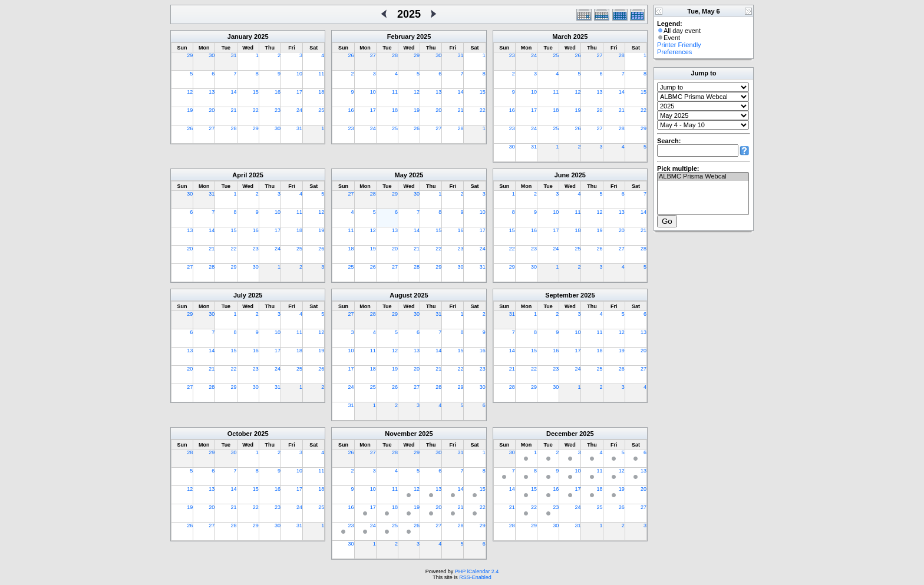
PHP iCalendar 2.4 (477, 571)
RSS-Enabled (475, 577)
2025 (261, 37)
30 (212, 55)
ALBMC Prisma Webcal (703, 177)
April (240, 175)
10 (299, 74)
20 (212, 110)
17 (299, 92)
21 (234, 110)
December (562, 434)
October (240, 434)
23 (278, 110)
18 (321, 92)
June (562, 175)
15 (256, 92)
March (562, 37)
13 (212, 92)
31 (234, 55)
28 (234, 128)
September (562, 295)
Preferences (674, 52)
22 (256, 110)
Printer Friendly (679, 45)
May (401, 175)
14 (234, 92)
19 (190, 110)
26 (190, 128)
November (401, 434)
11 (321, 74)
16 (278, 92)
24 (299, 110)
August (401, 295)
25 (321, 110)
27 (212, 128)
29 (190, 55)
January (240, 37)
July (240, 295)
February (401, 37)
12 (190, 92)
